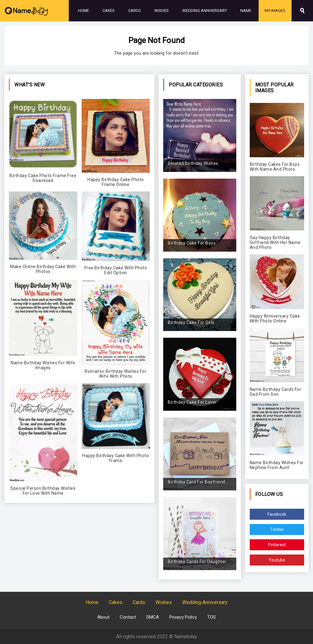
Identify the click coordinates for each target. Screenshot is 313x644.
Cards (134, 11)
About (103, 617)
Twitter (277, 529)
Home (83, 11)
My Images (275, 11)
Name (246, 11)
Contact (128, 617)
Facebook (277, 514)
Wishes (162, 11)
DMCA (153, 617)
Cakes (109, 11)
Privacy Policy (183, 617)
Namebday (186, 637)
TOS (212, 617)
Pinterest (277, 545)
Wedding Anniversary (204, 11)
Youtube (277, 560)
